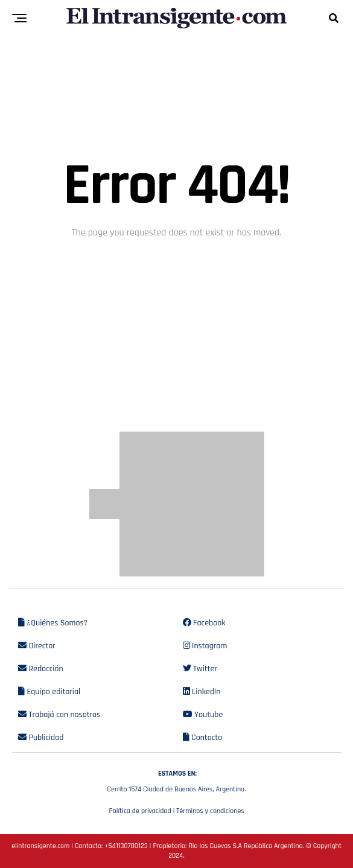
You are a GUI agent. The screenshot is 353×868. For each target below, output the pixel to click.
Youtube (203, 715)
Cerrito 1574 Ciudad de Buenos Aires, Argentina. (176, 780)
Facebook (204, 623)
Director (37, 646)
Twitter (200, 669)
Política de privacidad (140, 811)
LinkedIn (202, 692)
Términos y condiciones (210, 811)
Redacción (41, 669)
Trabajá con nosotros (59, 715)
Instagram (205, 646)
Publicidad (41, 738)
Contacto (203, 738)
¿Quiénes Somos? (53, 623)
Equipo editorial (49, 692)
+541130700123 (126, 846)
